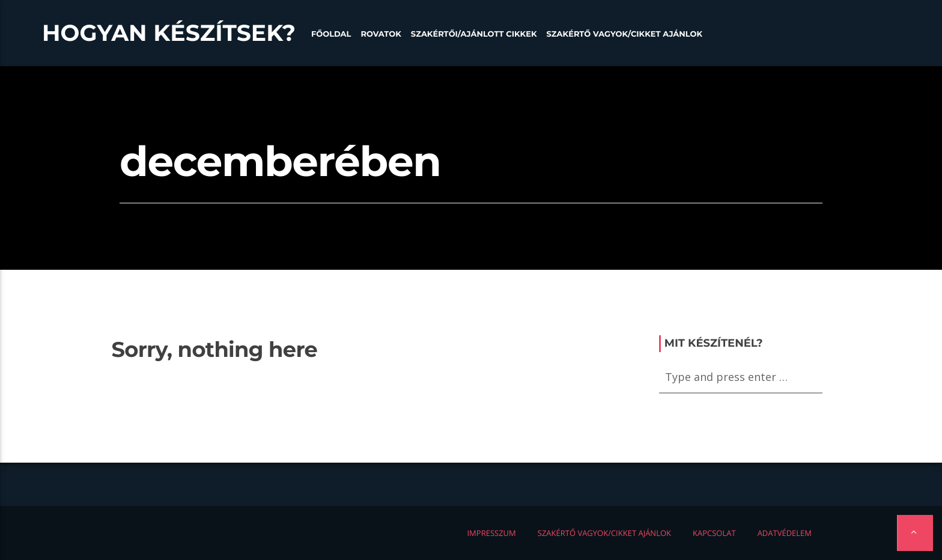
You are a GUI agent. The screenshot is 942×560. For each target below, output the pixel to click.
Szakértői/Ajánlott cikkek (474, 34)
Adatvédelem (785, 533)
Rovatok (381, 34)
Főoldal (331, 34)
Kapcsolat (714, 533)
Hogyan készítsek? (169, 33)
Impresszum (491, 533)
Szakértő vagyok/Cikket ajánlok (624, 34)
